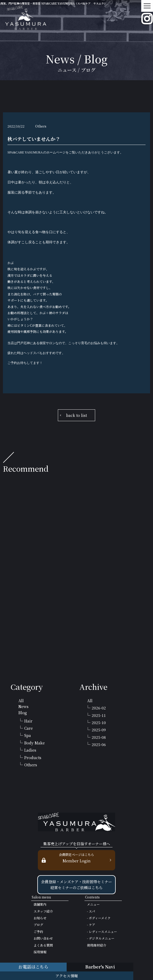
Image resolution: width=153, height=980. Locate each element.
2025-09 (99, 730)
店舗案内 (40, 904)
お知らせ (40, 918)
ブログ (38, 925)
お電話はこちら (33, 967)
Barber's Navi (100, 967)
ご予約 (38, 931)
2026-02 (99, 708)
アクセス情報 (67, 976)
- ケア (91, 925)
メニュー (93, 904)
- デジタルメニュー (101, 938)
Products (33, 758)
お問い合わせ (43, 938)
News (23, 706)
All (21, 701)
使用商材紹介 (96, 945)
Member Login (76, 857)
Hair (28, 721)
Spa (28, 735)
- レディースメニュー (102, 931)
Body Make (35, 743)
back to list (76, 415)
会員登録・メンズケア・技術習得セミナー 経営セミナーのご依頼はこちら (76, 885)
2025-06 (99, 744)
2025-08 (99, 737)
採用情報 (40, 952)
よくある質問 (43, 945)
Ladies (30, 750)
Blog (23, 713)
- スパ (91, 911)
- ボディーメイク (99, 918)
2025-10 (99, 722)
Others (31, 765)
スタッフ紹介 (43, 911)
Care (29, 728)
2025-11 (99, 715)
